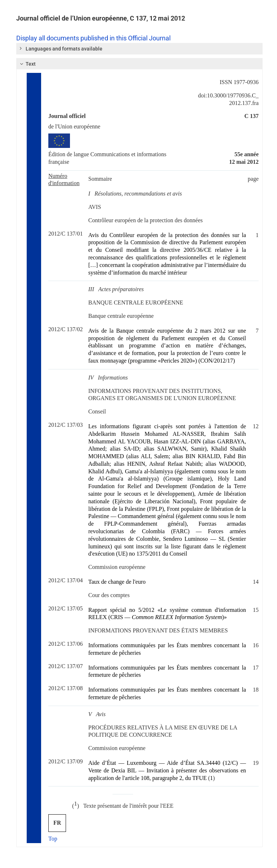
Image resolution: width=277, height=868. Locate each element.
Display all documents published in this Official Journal (93, 38)
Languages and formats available (61, 48)
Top (53, 839)
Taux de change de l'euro (117, 582)
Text (27, 64)
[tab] (139, 49)
